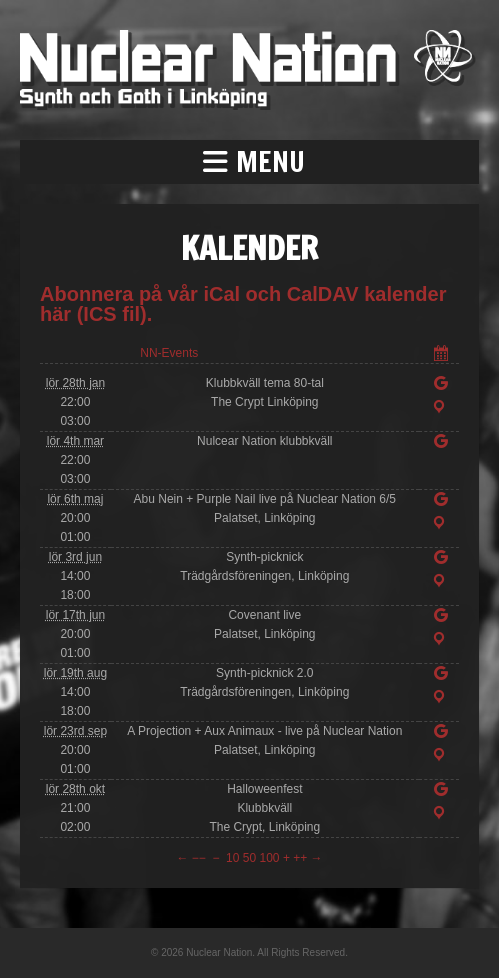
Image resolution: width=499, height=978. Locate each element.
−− (199, 858)
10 (232, 858)
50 (249, 858)
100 (270, 858)
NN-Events (169, 353)
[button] (249, 162)
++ (300, 858)
